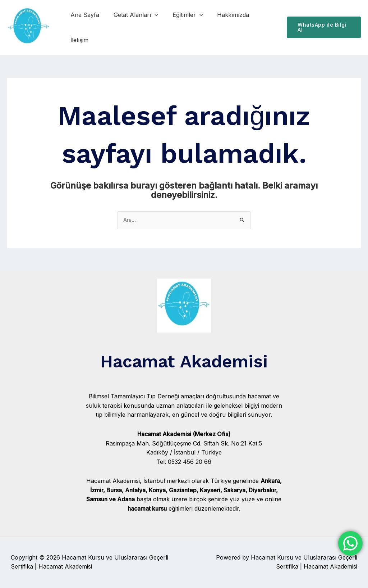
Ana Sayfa (86, 27)
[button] (152, 27)
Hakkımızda (226, 27)
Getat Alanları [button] (134, 27)
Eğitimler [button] (183, 27)
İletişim (262, 27)
